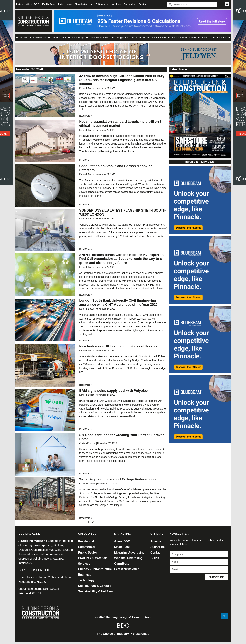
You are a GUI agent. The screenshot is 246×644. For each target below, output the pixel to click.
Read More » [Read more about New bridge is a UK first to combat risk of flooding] (86, 385)
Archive (117, 4)
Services (208, 38)
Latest (20, 4)
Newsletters (84, 4)
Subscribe (130, 4)
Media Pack (49, 4)
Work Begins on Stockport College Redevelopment (119, 479)
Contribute (122, 564)
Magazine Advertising (129, 552)
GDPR (155, 558)
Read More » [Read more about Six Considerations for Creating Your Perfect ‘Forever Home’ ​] (86, 474)
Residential (24, 38)
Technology (80, 38)
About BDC (33, 4)
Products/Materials (102, 38)
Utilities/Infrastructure (156, 38)
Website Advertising (128, 558)
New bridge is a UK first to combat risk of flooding (119, 346)
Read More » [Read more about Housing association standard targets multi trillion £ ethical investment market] (86, 160)
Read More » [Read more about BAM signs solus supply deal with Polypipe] (86, 429)
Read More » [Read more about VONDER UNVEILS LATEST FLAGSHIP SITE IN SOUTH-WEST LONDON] (86, 249)
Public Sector (61, 38)
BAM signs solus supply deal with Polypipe (113, 391)
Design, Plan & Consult (94, 586)
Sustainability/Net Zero (186, 38)
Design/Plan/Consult (128, 38)
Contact (143, 4)
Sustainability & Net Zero (96, 591)
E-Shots (102, 4)
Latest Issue (65, 4)
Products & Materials (93, 558)
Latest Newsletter (127, 569)
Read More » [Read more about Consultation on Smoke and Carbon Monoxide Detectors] (86, 205)
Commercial (42, 38)
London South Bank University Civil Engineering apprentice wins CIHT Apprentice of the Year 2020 (118, 303)
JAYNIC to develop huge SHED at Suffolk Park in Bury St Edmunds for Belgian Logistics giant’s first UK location (122, 80)
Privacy (156, 541)
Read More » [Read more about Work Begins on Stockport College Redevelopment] (86, 518)
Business (223, 38)
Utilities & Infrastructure (95, 569)
